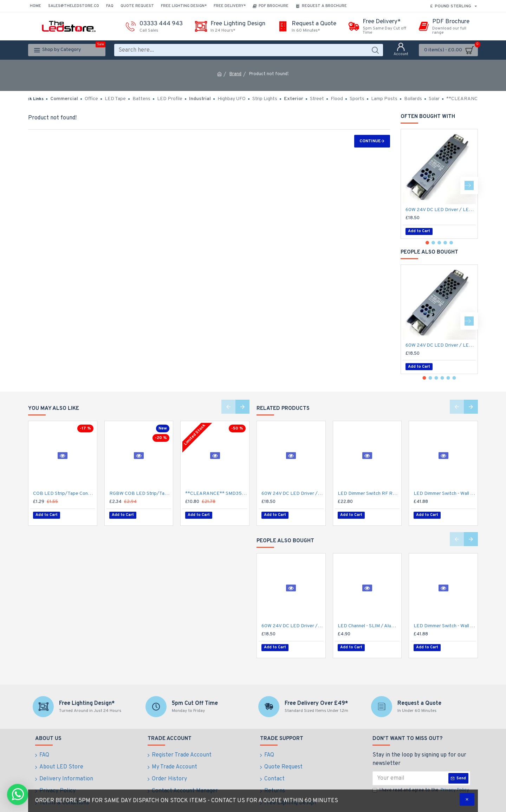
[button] (469, 185)
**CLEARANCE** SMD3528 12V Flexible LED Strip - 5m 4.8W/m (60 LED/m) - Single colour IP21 (216, 494)
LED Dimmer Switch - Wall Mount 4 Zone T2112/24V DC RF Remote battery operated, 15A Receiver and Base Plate (445, 494)
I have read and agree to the (421, 784)
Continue (370, 141)
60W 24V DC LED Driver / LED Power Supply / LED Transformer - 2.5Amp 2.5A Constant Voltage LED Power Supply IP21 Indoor (441, 210)
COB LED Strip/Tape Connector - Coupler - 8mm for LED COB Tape (64, 494)
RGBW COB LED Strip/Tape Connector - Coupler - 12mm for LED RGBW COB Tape (140, 494)
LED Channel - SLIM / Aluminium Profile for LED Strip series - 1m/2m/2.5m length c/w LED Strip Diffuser (369, 623)
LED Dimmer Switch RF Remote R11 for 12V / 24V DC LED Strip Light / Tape (369, 494)
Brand (235, 74)
